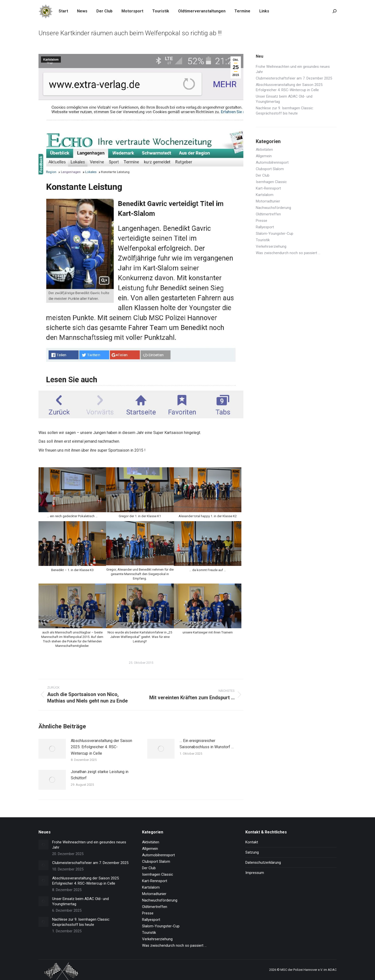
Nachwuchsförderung (273, 208)
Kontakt (252, 842)
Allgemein (264, 156)
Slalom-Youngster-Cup (275, 234)
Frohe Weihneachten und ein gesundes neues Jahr (293, 69)
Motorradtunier (268, 201)
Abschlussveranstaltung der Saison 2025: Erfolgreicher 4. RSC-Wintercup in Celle (101, 747)
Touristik (263, 240)
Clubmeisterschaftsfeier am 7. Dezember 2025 (294, 78)
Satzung (252, 852)
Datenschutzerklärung (263, 862)
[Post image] (52, 749)
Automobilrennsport (272, 162)
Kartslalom (51, 60)
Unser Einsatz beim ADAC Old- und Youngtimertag (284, 99)
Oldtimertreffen (268, 214)
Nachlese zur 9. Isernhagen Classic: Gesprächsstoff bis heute (285, 111)
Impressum (255, 873)
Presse (262, 221)
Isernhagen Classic (271, 182)
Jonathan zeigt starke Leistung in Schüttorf (100, 775)
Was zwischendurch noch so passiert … (288, 253)
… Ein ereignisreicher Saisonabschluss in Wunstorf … (207, 744)
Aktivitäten (264, 150)
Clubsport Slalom (270, 169)
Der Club (263, 175)
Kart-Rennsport (268, 188)
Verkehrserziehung (271, 246)
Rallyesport (265, 227)
